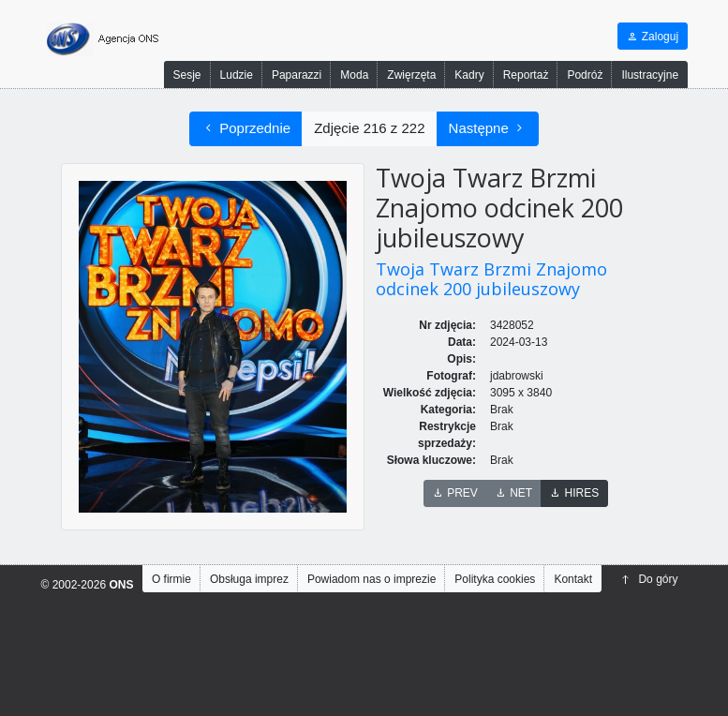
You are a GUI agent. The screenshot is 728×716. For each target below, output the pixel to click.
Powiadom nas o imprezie (371, 579)
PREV (455, 493)
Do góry (649, 579)
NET (514, 493)
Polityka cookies (495, 579)
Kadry (469, 75)
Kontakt (573, 579)
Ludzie (237, 75)
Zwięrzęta (411, 75)
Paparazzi (297, 75)
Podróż (585, 75)
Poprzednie (246, 129)
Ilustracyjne (650, 75)
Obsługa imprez (249, 579)
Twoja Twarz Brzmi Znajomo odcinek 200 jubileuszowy (491, 279)
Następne (488, 129)
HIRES (574, 493)
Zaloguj (653, 37)
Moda (354, 75)
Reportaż (526, 75)
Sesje (187, 75)
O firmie (171, 579)
